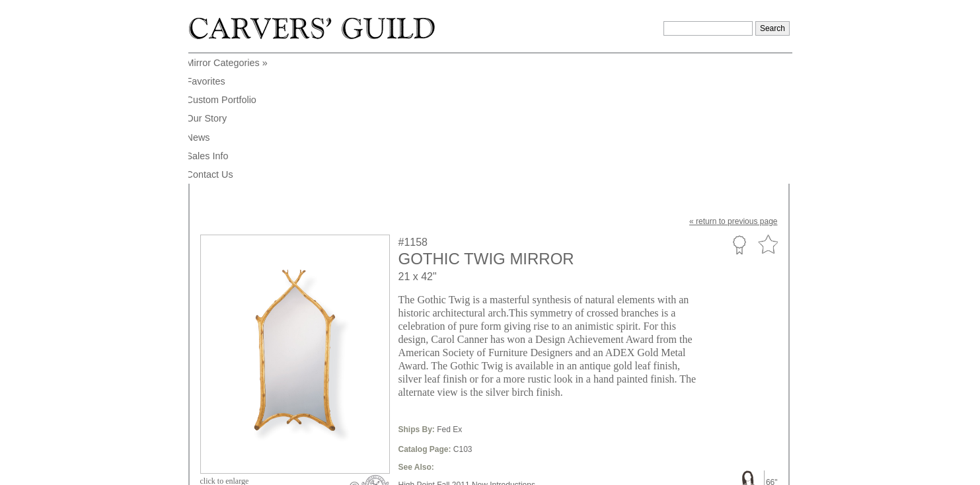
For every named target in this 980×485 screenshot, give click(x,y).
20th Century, (489, 385)
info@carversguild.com (278, 468)
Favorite (768, 115)
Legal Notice (676, 470)
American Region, (430, 385)
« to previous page (733, 91)
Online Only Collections (440, 394)
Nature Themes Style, (621, 375)
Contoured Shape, (431, 375)
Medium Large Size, (575, 365)
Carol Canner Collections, (563, 385)
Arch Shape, (489, 375)
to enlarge (225, 351)
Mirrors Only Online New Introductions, (467, 365)
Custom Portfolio (739, 114)
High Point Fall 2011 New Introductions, (468, 355)
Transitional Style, (547, 375)
